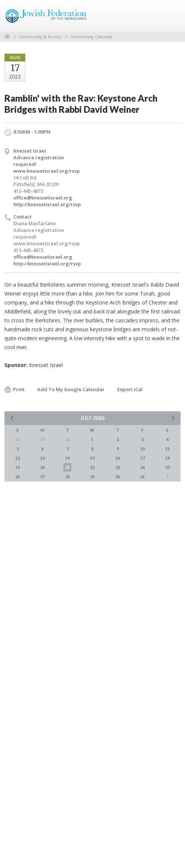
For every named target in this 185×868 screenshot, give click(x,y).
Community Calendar (92, 37)
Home (7, 37)
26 (17, 477)
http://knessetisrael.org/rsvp (47, 204)
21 (67, 467)
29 (92, 477)
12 (17, 458)
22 (92, 467)
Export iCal (130, 389)
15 (92, 458)
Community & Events (40, 37)
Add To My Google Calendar (71, 389)
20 (42, 467)
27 (42, 477)
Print (15, 390)
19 (17, 467)
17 (143, 458)
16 (118, 458)
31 (143, 477)
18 (168, 458)
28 (67, 477)
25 (168, 467)
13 (42, 458)
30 (118, 477)
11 (168, 449)
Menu (172, 16)
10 (143, 449)
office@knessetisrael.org (43, 198)
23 (118, 467)
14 (67, 458)
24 (143, 467)
